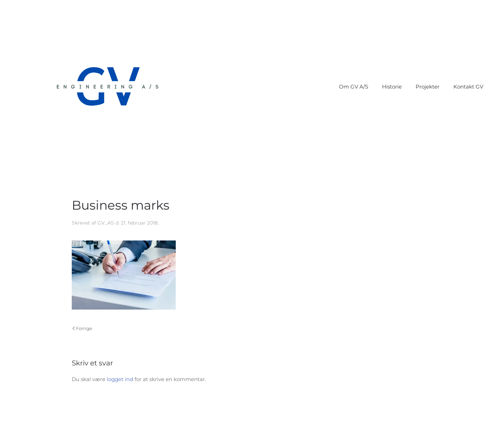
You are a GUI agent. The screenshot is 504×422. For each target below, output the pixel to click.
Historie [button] (392, 87)
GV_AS (106, 223)
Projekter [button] (428, 87)
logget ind (120, 379)
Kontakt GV (468, 87)
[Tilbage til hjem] (107, 87)
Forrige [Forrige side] (82, 328)
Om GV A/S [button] (354, 87)
